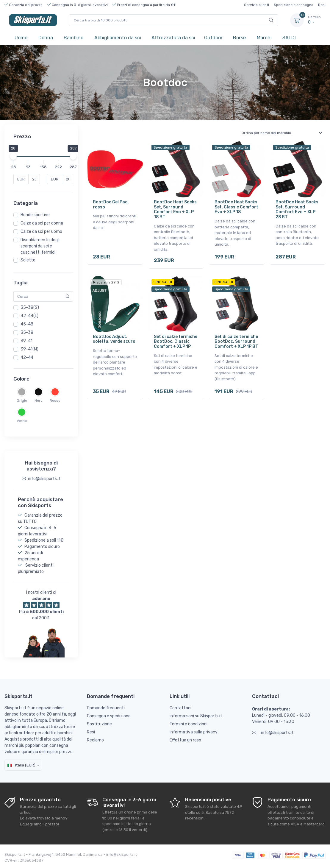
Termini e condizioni (189, 724)
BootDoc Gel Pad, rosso (111, 205)
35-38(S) (30, 307)
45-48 (27, 324)
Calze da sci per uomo (41, 232)
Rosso (55, 401)
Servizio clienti (257, 5)
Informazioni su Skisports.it (196, 716)
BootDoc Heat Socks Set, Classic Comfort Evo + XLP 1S (236, 207)
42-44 (27, 357)
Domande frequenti (106, 708)
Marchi (264, 38)
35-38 (27, 332)
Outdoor (213, 38)
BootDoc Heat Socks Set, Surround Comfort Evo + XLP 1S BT (175, 209)
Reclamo (95, 740)
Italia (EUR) (21, 765)
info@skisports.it (273, 733)
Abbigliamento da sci (118, 38)
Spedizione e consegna (294, 5)
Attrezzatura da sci (173, 38)
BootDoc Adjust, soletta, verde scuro (114, 337)
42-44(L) (29, 316)
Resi (322, 5)
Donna (46, 38)
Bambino (73, 38)
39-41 (26, 341)
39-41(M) (29, 349)
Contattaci (180, 708)
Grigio (22, 401)
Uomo (21, 38)
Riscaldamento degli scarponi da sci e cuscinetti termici (40, 246)
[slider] (13, 156)
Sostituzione (99, 724)
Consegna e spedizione (109, 716)
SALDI (289, 38)
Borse (239, 38)
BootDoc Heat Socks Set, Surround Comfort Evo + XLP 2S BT (297, 209)
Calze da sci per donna (42, 223)
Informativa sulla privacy (194, 732)
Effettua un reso (185, 740)
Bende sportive (35, 215)
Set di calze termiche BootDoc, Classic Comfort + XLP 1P (176, 340)
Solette (28, 260)
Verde (22, 421)
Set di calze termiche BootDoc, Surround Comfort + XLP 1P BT (236, 340)
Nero (39, 401)
